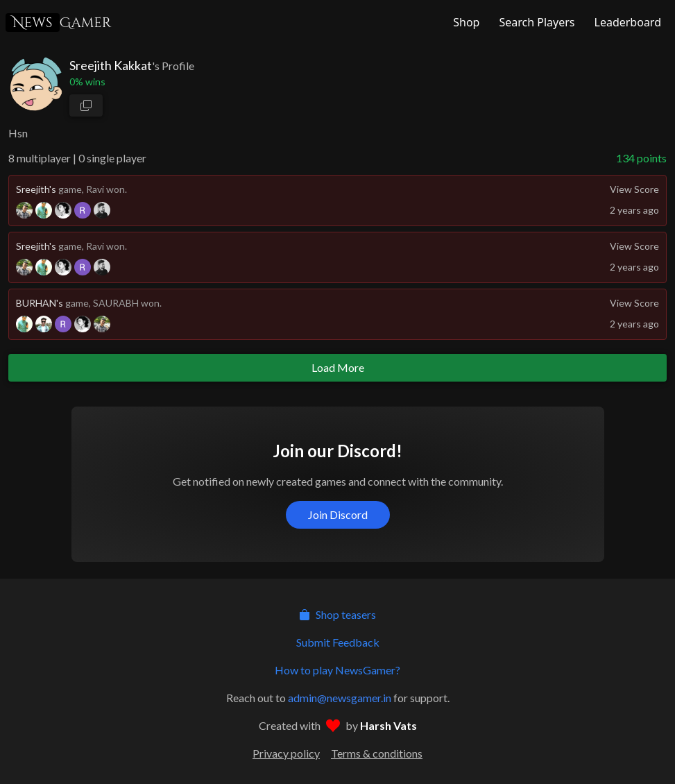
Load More (338, 367)
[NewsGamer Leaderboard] (626, 22)
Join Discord (338, 514)
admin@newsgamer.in (340, 698)
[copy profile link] (86, 105)
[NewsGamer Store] (465, 22)
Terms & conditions (377, 753)
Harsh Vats (388, 725)
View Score (634, 189)
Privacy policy (286, 753)
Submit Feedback (338, 642)
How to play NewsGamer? (337, 670)
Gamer (58, 23)
